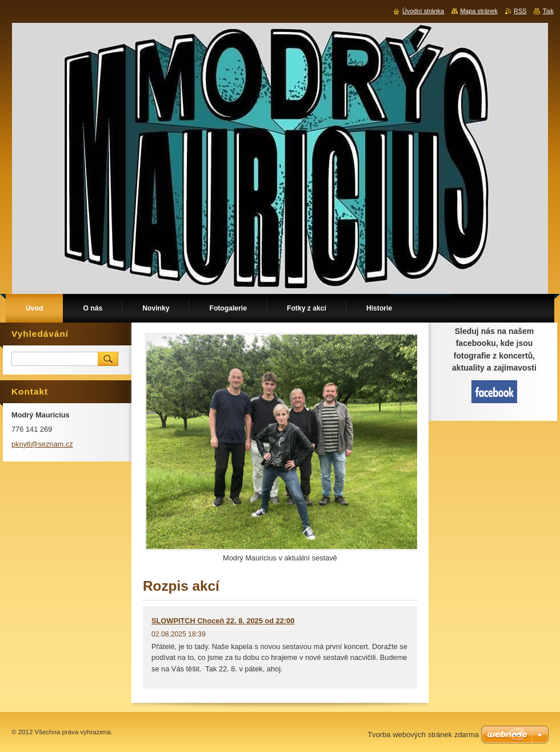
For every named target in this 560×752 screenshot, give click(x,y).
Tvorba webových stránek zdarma (423, 735)
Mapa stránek (479, 11)
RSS (520, 11)
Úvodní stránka (423, 11)
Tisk (548, 11)
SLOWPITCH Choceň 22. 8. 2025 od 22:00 (223, 621)
